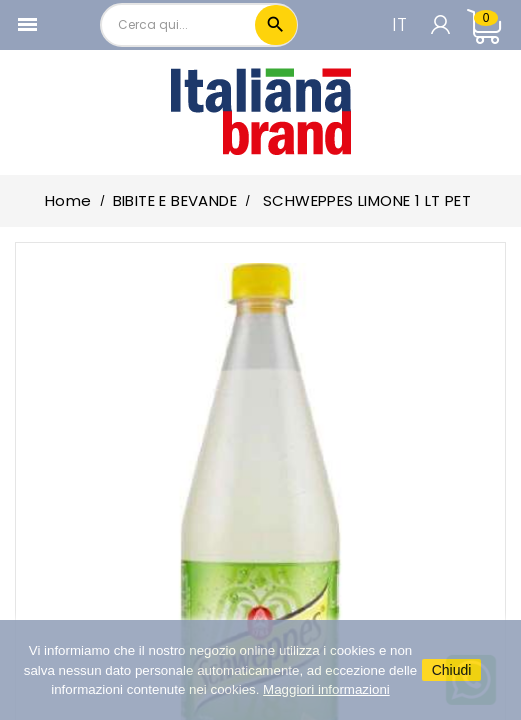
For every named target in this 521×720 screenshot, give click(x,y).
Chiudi (452, 670)
